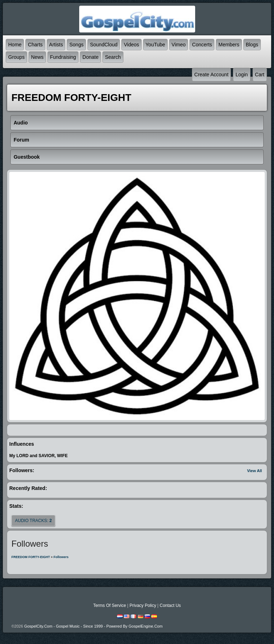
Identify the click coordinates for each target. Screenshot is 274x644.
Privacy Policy (143, 605)
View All (254, 471)
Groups (16, 57)
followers (61, 557)
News (37, 57)
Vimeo (179, 45)
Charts (35, 45)
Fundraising (63, 57)
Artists (56, 45)
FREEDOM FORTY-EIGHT (31, 557)
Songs (76, 45)
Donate (90, 57)
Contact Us (170, 605)
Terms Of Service (110, 605)
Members (229, 45)
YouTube (155, 45)
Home (15, 45)
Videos (131, 45)
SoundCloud (104, 45)
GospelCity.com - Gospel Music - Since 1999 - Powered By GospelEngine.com (93, 626)
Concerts (202, 45)
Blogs (252, 45)
